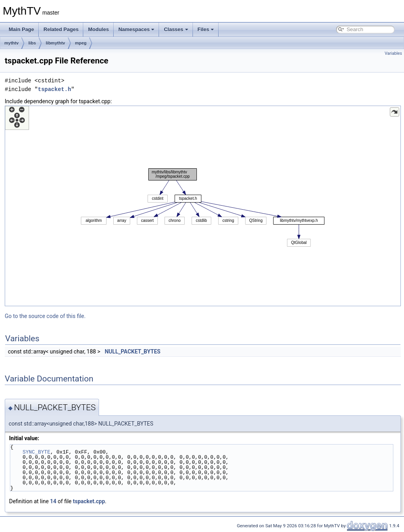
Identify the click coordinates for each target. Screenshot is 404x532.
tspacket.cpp (89, 501)
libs (32, 43)
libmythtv (55, 43)
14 (53, 501)
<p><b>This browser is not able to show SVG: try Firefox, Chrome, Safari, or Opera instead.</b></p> (203, 206)
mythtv (11, 43)
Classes (176, 29)
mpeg (81, 43)
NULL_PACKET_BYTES (132, 352)
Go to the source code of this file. (45, 316)
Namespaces (137, 29)
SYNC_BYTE (36, 452)
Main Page (21, 29)
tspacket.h (54, 89)
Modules (98, 29)
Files (206, 29)
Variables (393, 53)
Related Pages (61, 29)
